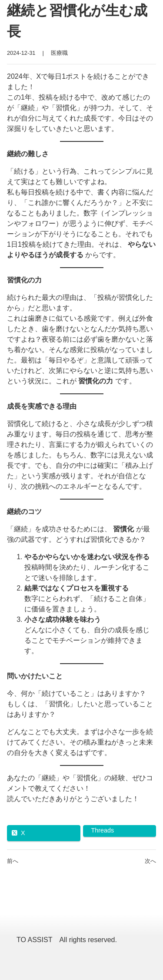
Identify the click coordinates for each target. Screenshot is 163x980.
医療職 (59, 53)
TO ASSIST (34, 940)
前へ (13, 861)
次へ (150, 861)
